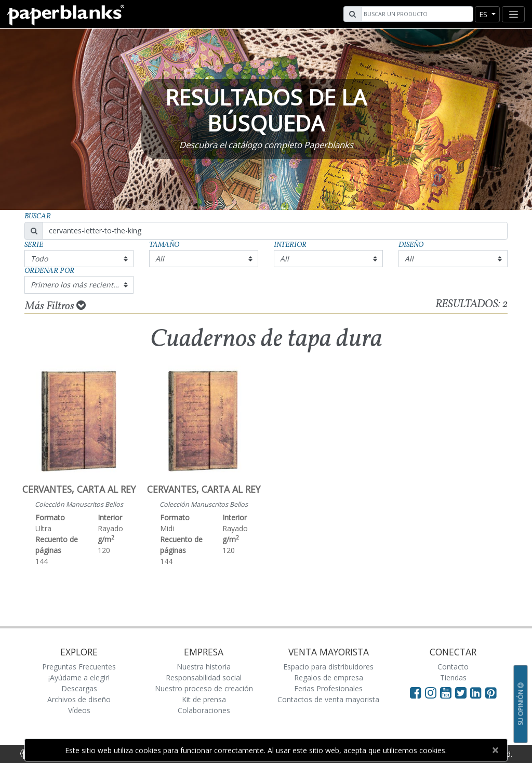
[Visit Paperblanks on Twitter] (463, 692)
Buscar (38, 216)
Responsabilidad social (204, 678)
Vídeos (79, 710)
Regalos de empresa (329, 678)
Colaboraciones (204, 710)
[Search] (416, 14)
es (484, 14)
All (160, 259)
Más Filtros (55, 306)
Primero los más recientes (76, 285)
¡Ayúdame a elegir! (79, 678)
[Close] (495, 750)
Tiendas (453, 678)
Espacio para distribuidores (328, 667)
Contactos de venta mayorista (328, 699)
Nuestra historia (204, 667)
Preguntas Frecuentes (79, 667)
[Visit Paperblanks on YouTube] (448, 692)
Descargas (79, 688)
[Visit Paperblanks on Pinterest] (491, 692)
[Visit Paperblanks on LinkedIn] (478, 692)
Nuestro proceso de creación (204, 688)
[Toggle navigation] (513, 14)
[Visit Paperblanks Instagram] (431, 692)
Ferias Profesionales (328, 688)
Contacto (453, 667)
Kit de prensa (204, 699)
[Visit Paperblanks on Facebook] (416, 692)
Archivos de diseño (79, 699)
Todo (39, 259)
